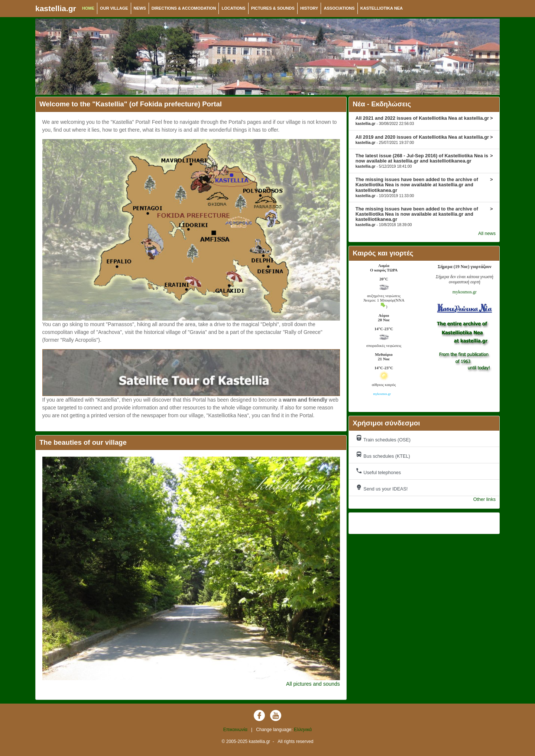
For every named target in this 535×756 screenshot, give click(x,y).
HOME (88, 8)
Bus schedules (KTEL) (383, 455)
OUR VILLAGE (114, 8)
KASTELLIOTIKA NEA (382, 8)
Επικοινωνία (235, 730)
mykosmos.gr (465, 292)
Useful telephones (378, 471)
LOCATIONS (233, 8)
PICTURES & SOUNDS (273, 8)
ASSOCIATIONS (339, 8)
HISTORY (309, 8)
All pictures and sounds (313, 684)
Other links (484, 499)
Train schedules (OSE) (383, 439)
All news (487, 234)
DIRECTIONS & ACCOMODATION (184, 8)
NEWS (140, 8)
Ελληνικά (303, 730)
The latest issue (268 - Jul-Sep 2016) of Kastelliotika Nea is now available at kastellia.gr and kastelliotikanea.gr (424, 161)
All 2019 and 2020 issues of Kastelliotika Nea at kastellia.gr (424, 139)
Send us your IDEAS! (382, 488)
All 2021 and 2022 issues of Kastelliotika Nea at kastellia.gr (424, 120)
